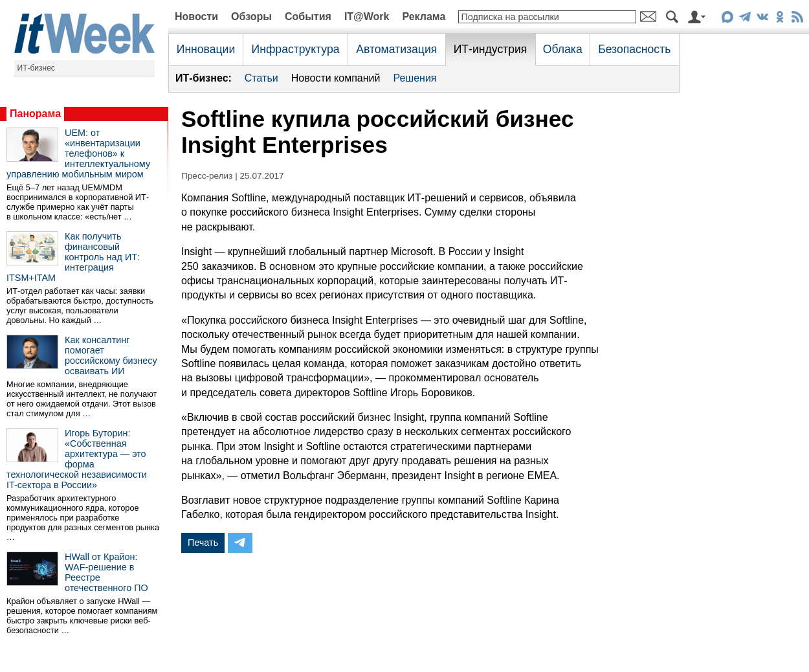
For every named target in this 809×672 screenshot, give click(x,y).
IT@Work (367, 17)
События (308, 17)
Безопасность (634, 49)
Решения (415, 78)
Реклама (424, 17)
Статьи (261, 78)
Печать (203, 543)
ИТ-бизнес (36, 68)
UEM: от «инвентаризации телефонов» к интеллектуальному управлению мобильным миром (78, 153)
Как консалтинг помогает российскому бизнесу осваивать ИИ (111, 355)
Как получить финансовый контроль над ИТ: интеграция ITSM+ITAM (73, 257)
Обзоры (251, 17)
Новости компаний (336, 78)
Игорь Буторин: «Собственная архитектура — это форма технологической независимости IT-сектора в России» (77, 459)
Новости (196, 17)
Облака (563, 49)
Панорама (35, 114)
